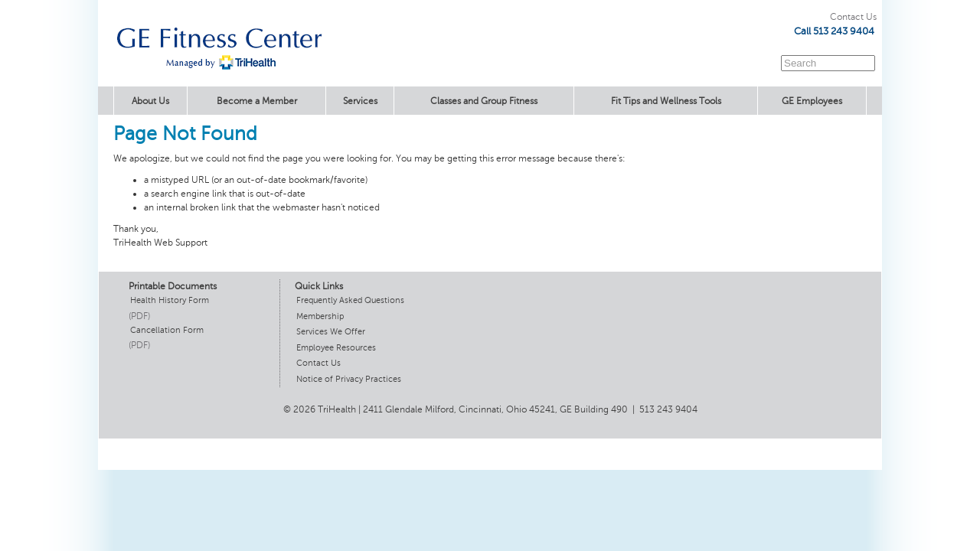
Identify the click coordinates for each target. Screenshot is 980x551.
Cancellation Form (167, 330)
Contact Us (853, 17)
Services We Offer (331, 332)
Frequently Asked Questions (350, 300)
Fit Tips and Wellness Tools (666, 101)
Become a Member (257, 101)
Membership (320, 316)
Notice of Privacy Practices (349, 379)
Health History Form (170, 300)
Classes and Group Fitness (484, 101)
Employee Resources (336, 348)
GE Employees (812, 101)
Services (360, 101)
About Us (150, 101)
